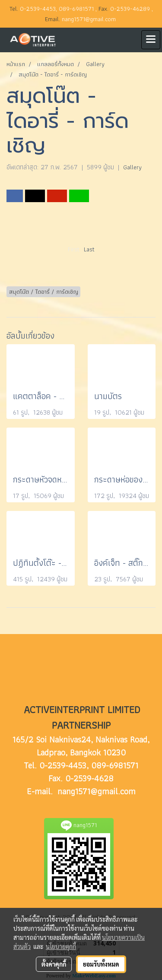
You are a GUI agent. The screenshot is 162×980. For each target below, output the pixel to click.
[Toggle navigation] (151, 40)
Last (89, 249)
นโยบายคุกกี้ (61, 946)
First (74, 249)
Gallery (132, 167)
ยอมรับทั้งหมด (101, 964)
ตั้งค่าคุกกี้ (54, 964)
